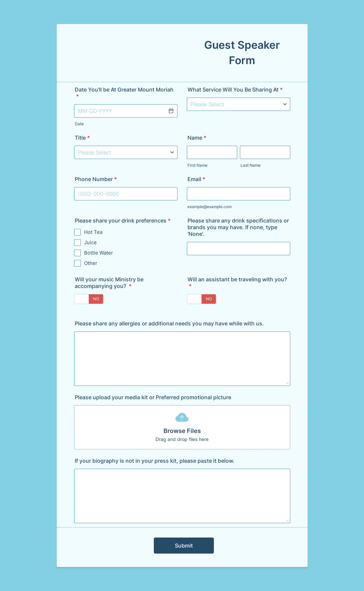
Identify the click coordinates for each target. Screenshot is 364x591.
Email (196, 179)
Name (197, 138)
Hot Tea (93, 232)
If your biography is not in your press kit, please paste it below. (155, 461)
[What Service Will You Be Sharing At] (239, 104)
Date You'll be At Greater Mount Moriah (124, 93)
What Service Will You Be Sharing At (235, 90)
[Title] (126, 152)
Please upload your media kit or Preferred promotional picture (153, 397)
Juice (90, 242)
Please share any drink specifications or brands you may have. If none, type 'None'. (238, 227)
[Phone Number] (126, 194)
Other (91, 263)
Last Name (251, 165)
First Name (198, 165)
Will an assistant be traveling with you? (237, 283)
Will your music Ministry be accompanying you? (109, 283)
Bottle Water (99, 253)
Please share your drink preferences (123, 220)
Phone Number (96, 179)
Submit (184, 546)
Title (82, 138)
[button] (171, 111)
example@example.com (210, 207)
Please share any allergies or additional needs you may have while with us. (169, 323)
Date (79, 124)
